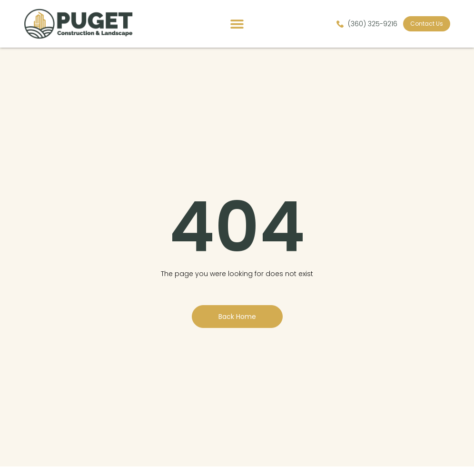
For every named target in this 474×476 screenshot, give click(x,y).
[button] (237, 24)
